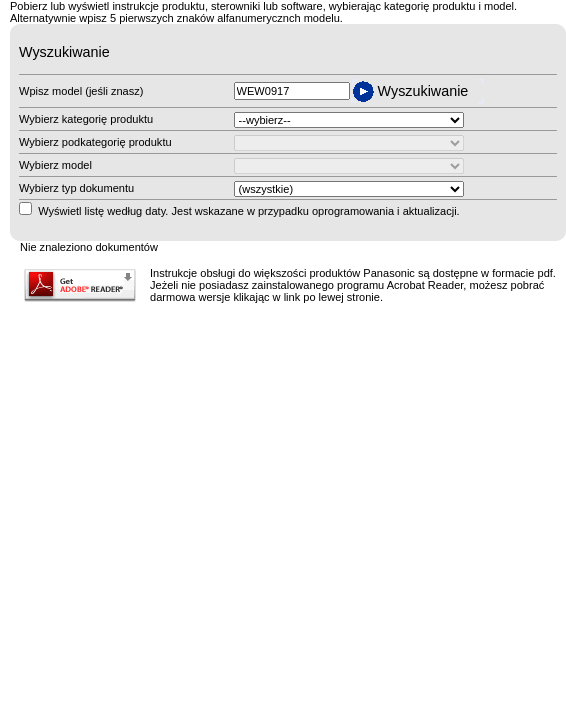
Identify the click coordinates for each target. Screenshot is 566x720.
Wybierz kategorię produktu (86, 119)
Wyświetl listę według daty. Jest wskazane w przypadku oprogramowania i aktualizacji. (249, 211)
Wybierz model (55, 165)
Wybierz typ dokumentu (76, 188)
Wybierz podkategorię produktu (95, 142)
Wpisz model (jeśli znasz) (81, 91)
